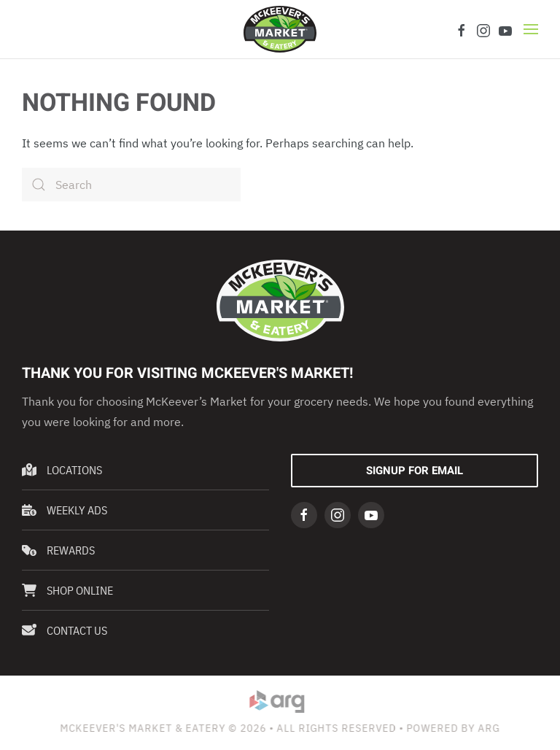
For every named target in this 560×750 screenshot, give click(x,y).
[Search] (131, 185)
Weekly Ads (65, 510)
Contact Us (65, 630)
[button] (531, 29)
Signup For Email (415, 471)
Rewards (58, 550)
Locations (62, 470)
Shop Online (67, 590)
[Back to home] (280, 29)
